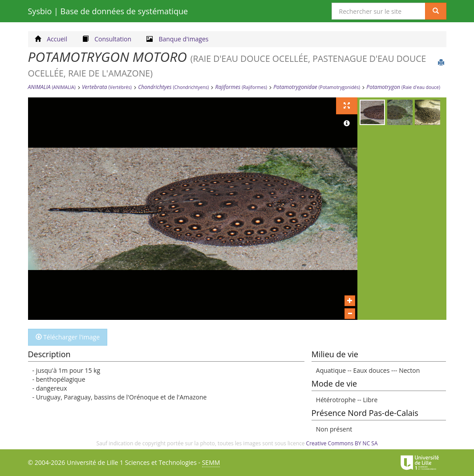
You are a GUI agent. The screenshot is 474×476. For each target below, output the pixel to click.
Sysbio (108, 11)
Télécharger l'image (68, 337)
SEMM (211, 462)
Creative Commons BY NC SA (342, 443)
